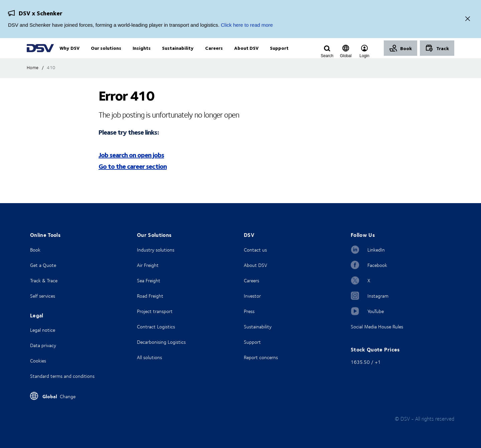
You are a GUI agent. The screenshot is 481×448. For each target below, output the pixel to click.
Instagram (378, 296)
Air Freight (148, 265)
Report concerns (261, 357)
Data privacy (43, 345)
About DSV (256, 265)
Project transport (155, 311)
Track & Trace (44, 280)
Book (35, 250)
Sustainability (258, 327)
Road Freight (150, 296)
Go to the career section (133, 180)
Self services (43, 296)
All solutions (149, 357)
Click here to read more (247, 25)
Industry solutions (156, 250)
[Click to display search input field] (327, 56)
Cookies (38, 361)
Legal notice (43, 330)
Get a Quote (43, 265)
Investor (252, 296)
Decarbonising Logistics (161, 342)
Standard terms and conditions (62, 376)
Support (252, 342)
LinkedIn (376, 250)
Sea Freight (149, 280)
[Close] (468, 19)
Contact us (255, 250)
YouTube (376, 311)
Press (249, 311)
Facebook (377, 265)
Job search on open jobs (131, 168)
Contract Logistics (156, 327)
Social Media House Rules (377, 327)
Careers (252, 280)
